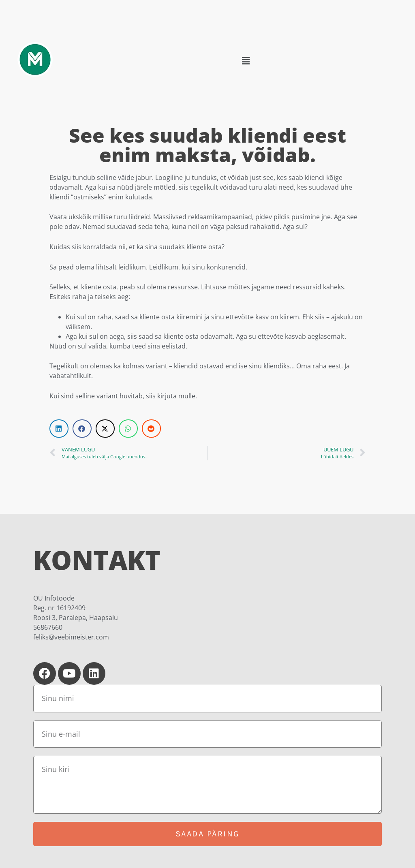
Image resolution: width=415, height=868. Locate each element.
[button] (246, 61)
